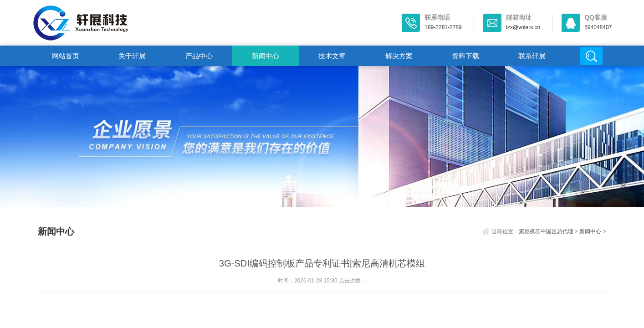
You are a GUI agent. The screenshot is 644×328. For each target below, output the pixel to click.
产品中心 (199, 56)
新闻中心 (266, 56)
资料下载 (465, 56)
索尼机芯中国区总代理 (546, 231)
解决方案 (399, 56)
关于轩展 (132, 56)
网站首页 (66, 56)
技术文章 (332, 56)
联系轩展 (532, 56)
